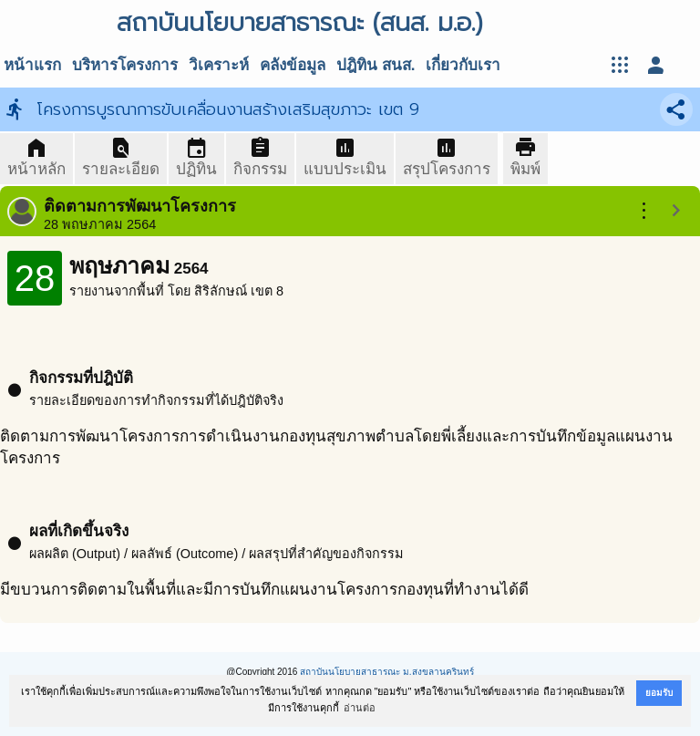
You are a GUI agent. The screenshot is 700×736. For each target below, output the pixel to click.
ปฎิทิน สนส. (376, 65)
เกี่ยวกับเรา (463, 65)
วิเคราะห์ (219, 65)
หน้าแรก (32, 65)
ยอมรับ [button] (659, 693)
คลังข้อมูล (293, 65)
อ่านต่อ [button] (360, 708)
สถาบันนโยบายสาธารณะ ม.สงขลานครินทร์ (387, 672)
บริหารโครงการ (125, 65)
